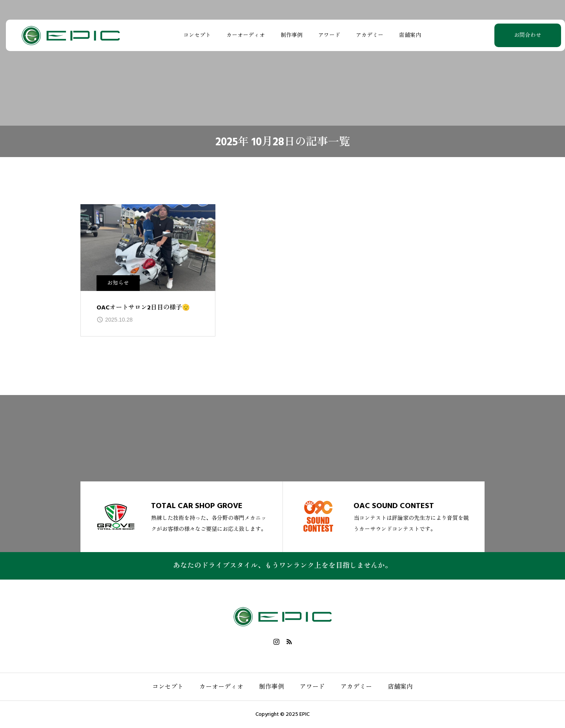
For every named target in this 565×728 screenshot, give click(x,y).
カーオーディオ (242, 35)
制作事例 (288, 35)
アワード (325, 35)
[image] (148, 248)
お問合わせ (508, 35)
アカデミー (366, 35)
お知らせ (118, 283)
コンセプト (193, 35)
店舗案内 (406, 35)
